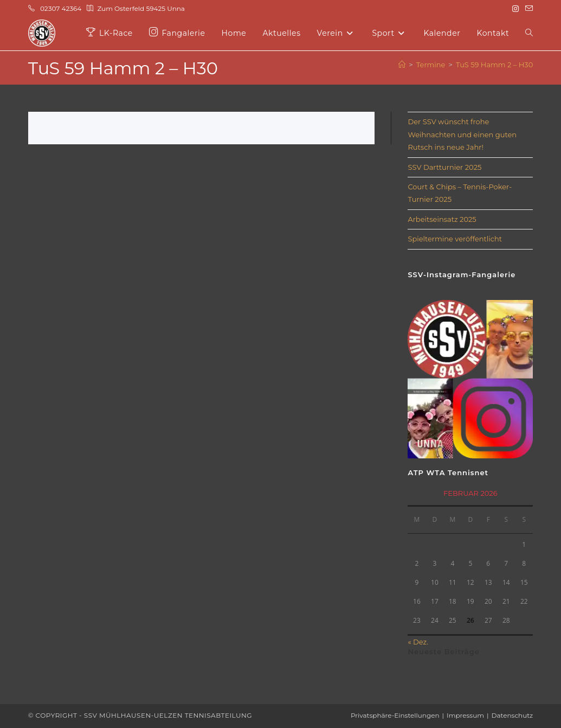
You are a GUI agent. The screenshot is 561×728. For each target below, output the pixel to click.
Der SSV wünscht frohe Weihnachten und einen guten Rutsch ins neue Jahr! (462, 134)
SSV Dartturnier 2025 (444, 167)
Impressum (465, 715)
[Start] (402, 65)
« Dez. (418, 642)
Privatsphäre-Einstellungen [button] (395, 715)
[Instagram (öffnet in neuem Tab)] (515, 9)
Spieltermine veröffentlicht (455, 239)
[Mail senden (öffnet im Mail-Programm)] (527, 9)
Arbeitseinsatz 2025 (442, 219)
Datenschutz (512, 715)
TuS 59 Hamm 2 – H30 (494, 65)
